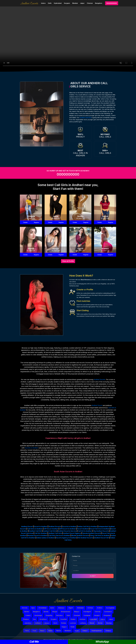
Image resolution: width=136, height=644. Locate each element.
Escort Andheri (83, 529)
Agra (33, 608)
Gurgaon (67, 3)
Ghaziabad (107, 615)
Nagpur (64, 627)
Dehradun (59, 615)
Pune (34, 631)
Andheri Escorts (99, 380)
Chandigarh (87, 612)
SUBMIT (93, 576)
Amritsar (90, 608)
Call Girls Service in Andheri (59, 535)
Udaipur (85, 631)
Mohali (100, 623)
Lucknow (73, 623)
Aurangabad (110, 608)
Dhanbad (77, 615)
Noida (73, 627)
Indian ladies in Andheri (46, 538)
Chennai (90, 3)
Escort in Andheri (41, 527)
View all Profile (68, 261)
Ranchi (59, 631)
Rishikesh (68, 631)
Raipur (42, 631)
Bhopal (55, 612)
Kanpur (47, 623)
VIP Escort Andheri (51, 529)
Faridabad (87, 615)
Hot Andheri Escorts (85, 538)
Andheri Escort (97, 405)
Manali (92, 623)
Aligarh (71, 608)
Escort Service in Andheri (100, 529)
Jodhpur (38, 623)
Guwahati (64, 619)
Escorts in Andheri (31, 448)
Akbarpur (61, 608)
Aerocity (25, 608)
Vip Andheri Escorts (101, 531)
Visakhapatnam (97, 631)
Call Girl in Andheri (85, 531)
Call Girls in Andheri (35, 529)
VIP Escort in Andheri (68, 529)
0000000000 (112, 3)
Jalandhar (28, 623)
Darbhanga (38, 615)
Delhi (50, 3)
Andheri (100, 608)
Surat (77, 631)
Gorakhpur (43, 619)
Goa (34, 619)
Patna (27, 631)
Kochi (55, 623)
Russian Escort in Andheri (38, 535)
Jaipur (82, 3)
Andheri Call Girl (35, 531)
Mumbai (75, 3)
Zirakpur (108, 631)
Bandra (27, 612)
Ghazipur (26, 619)
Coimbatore (108, 612)
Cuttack (28, 615)
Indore (43, 3)
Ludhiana (83, 623)
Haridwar (82, 619)
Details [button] (25, 222)
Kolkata (63, 623)
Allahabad (80, 608)
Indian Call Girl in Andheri (88, 527)
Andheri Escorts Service (67, 531)
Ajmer (52, 608)
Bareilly (46, 612)
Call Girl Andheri (41, 533)
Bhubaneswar (66, 612)
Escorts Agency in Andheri (66, 538)
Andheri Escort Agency (72, 533)
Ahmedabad (42, 608)
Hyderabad (58, 3)
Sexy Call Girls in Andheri (100, 535)
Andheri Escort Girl (102, 538)
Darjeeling (49, 615)
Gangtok (97, 615)
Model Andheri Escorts (80, 535)
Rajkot (50, 631)
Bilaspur (77, 612)
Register (36, 222)
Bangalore (99, 3)
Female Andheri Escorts (91, 533)
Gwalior (73, 619)
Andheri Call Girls (86, 118)
